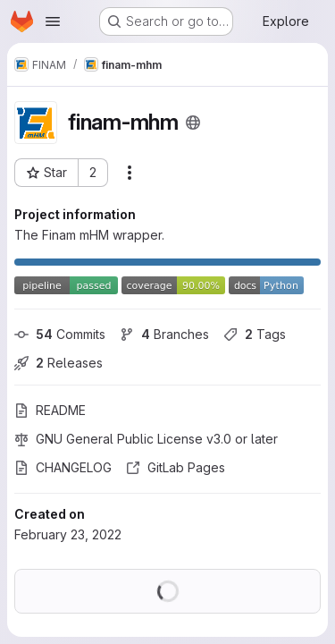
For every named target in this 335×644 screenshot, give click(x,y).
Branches (164, 334)
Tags (255, 334)
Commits (60, 334)
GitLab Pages (176, 467)
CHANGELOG (63, 467)
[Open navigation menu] (53, 21)
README (50, 410)
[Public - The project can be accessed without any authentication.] (193, 123)
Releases (59, 363)
